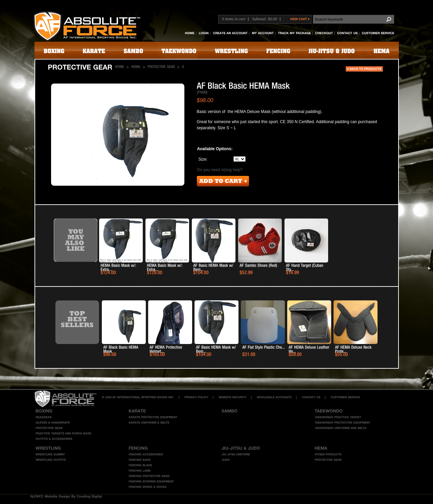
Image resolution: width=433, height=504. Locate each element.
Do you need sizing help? (220, 170)
